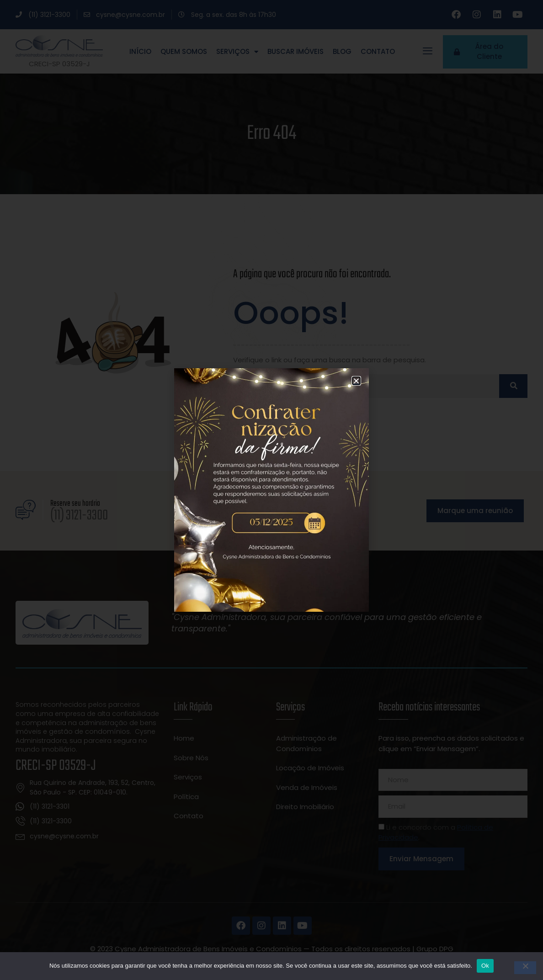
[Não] (525, 968)
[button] (356, 381)
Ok (485, 966)
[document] (271, 490)
